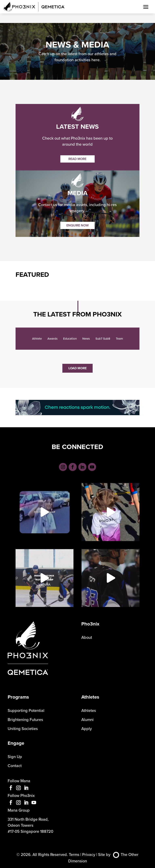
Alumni (87, 719)
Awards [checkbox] (52, 339)
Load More (77, 368)
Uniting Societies (23, 729)
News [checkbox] (86, 339)
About (87, 637)
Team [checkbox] (119, 339)
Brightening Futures (25, 719)
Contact (15, 766)
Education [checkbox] (70, 339)
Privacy (89, 854)
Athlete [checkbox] (37, 339)
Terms (74, 854)
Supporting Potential (26, 710)
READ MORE (77, 159)
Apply (87, 729)
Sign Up (15, 757)
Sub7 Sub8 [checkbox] (103, 339)
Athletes (89, 710)
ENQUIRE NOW (77, 225)
